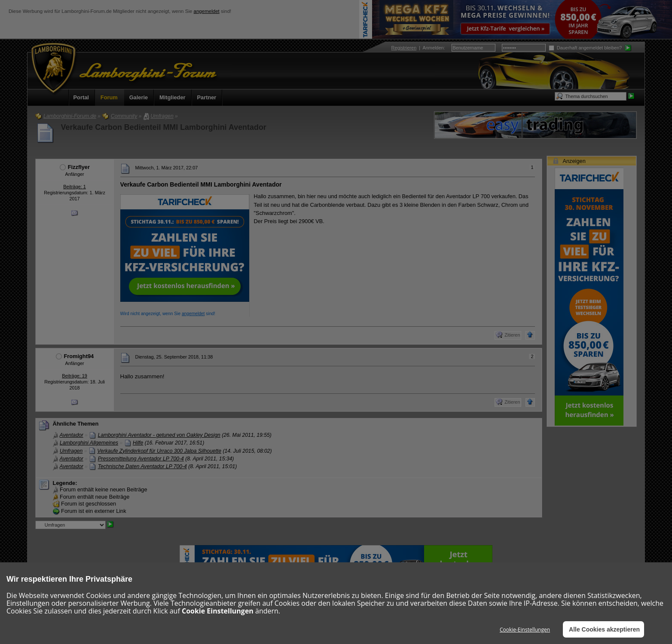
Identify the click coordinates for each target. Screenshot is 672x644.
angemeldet (207, 11)
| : (418, 48)
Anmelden (433, 48)
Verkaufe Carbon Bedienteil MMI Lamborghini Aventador (164, 127)
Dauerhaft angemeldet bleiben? (585, 48)
